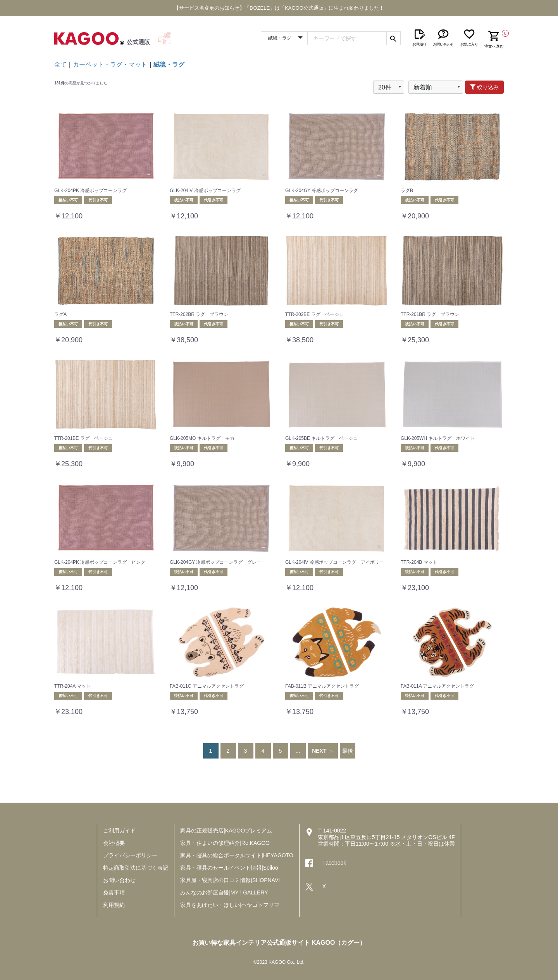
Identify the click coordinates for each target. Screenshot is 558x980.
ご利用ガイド (119, 831)
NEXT (323, 751)
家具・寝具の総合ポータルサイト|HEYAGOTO (237, 855)
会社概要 (114, 843)
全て (60, 64)
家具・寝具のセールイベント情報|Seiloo (229, 868)
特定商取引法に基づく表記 (136, 868)
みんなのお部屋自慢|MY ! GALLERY (224, 892)
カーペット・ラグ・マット (110, 64)
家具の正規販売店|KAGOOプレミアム (226, 831)
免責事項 (114, 892)
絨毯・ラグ (169, 64)
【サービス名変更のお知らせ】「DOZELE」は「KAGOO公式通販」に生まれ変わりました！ (279, 8)
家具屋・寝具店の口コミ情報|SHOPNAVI (230, 880)
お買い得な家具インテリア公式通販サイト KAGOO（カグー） (279, 943)
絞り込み (484, 87)
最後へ (348, 759)
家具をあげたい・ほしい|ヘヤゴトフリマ (230, 905)
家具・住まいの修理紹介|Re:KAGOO (225, 843)
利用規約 (114, 905)
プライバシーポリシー (130, 855)
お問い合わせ (119, 880)
